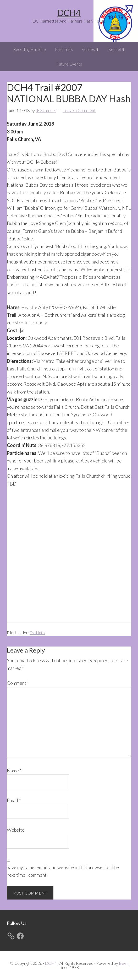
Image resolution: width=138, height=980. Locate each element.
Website (16, 830)
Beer (123, 963)
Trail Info (37, 632)
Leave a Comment (79, 110)
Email (14, 800)
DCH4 (69, 13)
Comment (18, 683)
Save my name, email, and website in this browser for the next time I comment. (63, 871)
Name (14, 771)
